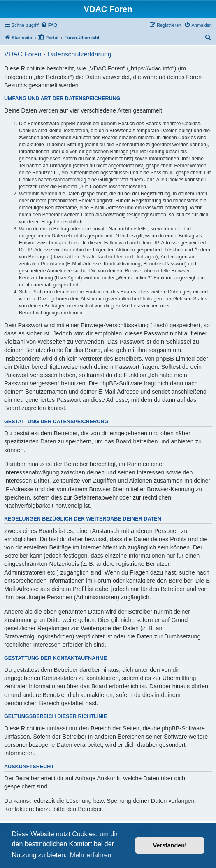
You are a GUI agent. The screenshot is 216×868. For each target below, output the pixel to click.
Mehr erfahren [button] (91, 855)
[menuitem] (49, 25)
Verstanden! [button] (170, 845)
